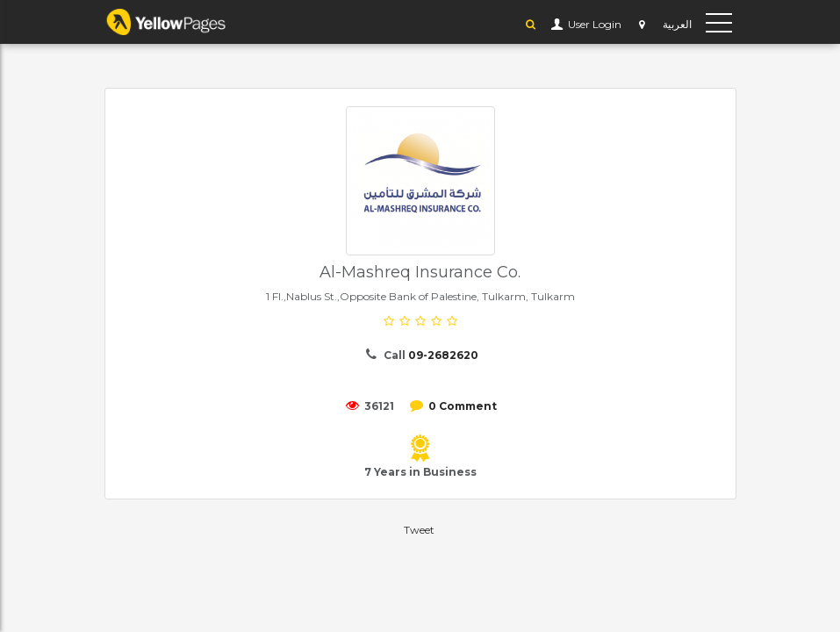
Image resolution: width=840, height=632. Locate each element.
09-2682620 (443, 355)
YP (183, 22)
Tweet (419, 530)
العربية (677, 24)
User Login (593, 24)
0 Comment (463, 406)
